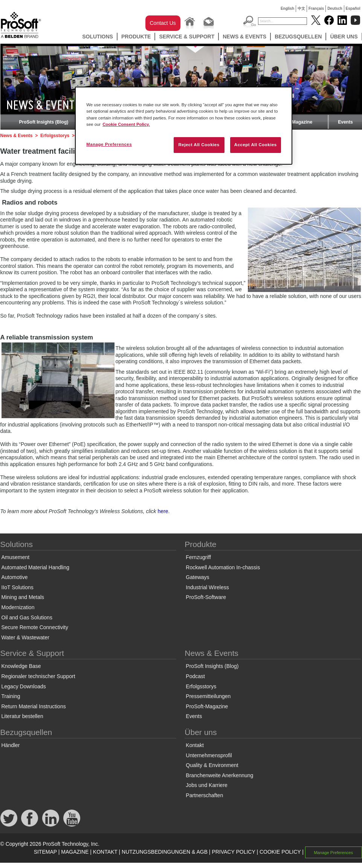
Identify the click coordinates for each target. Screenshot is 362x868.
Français (316, 8)
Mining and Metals (23, 597)
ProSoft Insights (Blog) (44, 122)
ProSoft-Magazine (293, 122)
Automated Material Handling (36, 567)
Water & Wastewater (25, 637)
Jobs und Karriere (207, 785)
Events (345, 122)
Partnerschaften (204, 795)
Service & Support (187, 37)
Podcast (195, 676)
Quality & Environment (212, 765)
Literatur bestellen (22, 716)
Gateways (197, 577)
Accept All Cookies (256, 145)
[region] (184, 125)
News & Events (244, 37)
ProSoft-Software (206, 597)
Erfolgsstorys (55, 136)
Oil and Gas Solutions (27, 617)
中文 (301, 8)
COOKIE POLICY (280, 852)
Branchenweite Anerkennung (219, 775)
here (163, 511)
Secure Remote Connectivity (35, 627)
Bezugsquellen (298, 37)
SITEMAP (45, 852)
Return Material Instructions (34, 706)
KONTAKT (105, 852)
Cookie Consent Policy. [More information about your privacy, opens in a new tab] (126, 124)
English (287, 8)
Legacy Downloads (24, 686)
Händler (11, 745)
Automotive (15, 577)
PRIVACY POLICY (233, 852)
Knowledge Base (21, 666)
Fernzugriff (198, 557)
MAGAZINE (75, 852)
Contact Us (163, 23)
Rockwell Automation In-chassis (223, 567)
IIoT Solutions (18, 587)
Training (11, 696)
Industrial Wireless (207, 587)
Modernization (18, 607)
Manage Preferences (333, 852)
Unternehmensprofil (209, 755)
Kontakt (195, 745)
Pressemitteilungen (208, 696)
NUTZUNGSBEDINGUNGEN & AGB (165, 852)
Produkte (136, 37)
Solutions (98, 37)
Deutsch (335, 8)
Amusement (16, 557)
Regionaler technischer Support (38, 676)
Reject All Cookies (199, 145)
